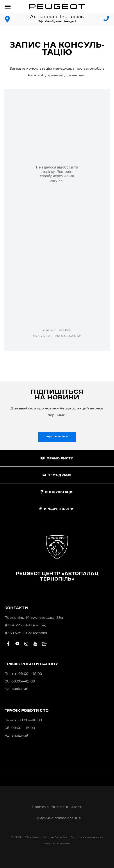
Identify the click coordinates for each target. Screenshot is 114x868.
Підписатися (57, 437)
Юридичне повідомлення (57, 818)
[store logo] (57, 7)
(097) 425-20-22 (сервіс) (26, 633)
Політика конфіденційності (57, 807)
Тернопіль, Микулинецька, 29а (34, 618)
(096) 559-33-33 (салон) (26, 626)
